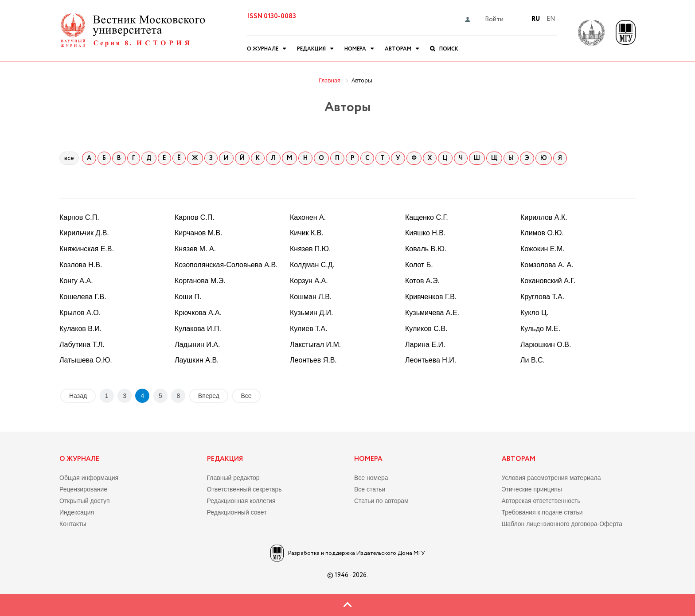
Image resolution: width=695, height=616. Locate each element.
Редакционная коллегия (241, 501)
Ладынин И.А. (197, 345)
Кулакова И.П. (198, 329)
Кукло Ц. (535, 313)
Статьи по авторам (381, 501)
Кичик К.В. (307, 233)
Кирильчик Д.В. (84, 233)
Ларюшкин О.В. (546, 345)
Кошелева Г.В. (83, 297)
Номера (355, 49)
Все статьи (370, 489)
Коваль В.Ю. (426, 249)
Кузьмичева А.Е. (432, 313)
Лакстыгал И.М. (315, 345)
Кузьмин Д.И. (311, 313)
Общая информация (89, 478)
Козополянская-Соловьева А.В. (226, 265)
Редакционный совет (237, 512)
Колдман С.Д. (312, 265)
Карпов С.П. (79, 217)
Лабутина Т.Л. (82, 345)
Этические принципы (532, 489)
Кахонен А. (308, 217)
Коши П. (188, 297)
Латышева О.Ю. (86, 360)
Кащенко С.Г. (427, 217)
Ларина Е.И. (425, 345)
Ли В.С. (533, 360)
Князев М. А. (195, 249)
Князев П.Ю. (310, 249)
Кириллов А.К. (544, 217)
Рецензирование (83, 489)
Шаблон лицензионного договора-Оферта (562, 524)
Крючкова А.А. (198, 313)
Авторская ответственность (541, 501)
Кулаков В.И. (80, 329)
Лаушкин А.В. (197, 360)
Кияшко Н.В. (425, 233)
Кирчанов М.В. (199, 233)
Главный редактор (233, 478)
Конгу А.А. (76, 281)
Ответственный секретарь (244, 489)
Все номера (371, 478)
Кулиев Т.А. (309, 329)
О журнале (263, 49)
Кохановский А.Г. (548, 281)
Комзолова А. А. (547, 265)
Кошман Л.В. (311, 297)
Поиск (449, 49)
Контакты (73, 524)
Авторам (398, 49)
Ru (536, 19)
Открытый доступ (85, 501)
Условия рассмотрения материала (551, 478)
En (551, 19)
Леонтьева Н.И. (431, 360)
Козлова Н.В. (81, 265)
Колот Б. (419, 265)
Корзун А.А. (309, 281)
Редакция (311, 49)
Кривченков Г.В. (431, 297)
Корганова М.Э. (200, 281)
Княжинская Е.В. (87, 249)
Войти (494, 19)
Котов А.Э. (422, 281)
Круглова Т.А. (542, 297)
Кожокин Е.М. (543, 249)
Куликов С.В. (426, 329)
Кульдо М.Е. (540, 329)
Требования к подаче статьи (542, 512)
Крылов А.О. (80, 313)
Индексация (77, 512)
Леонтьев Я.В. (313, 360)
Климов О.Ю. (542, 233)
